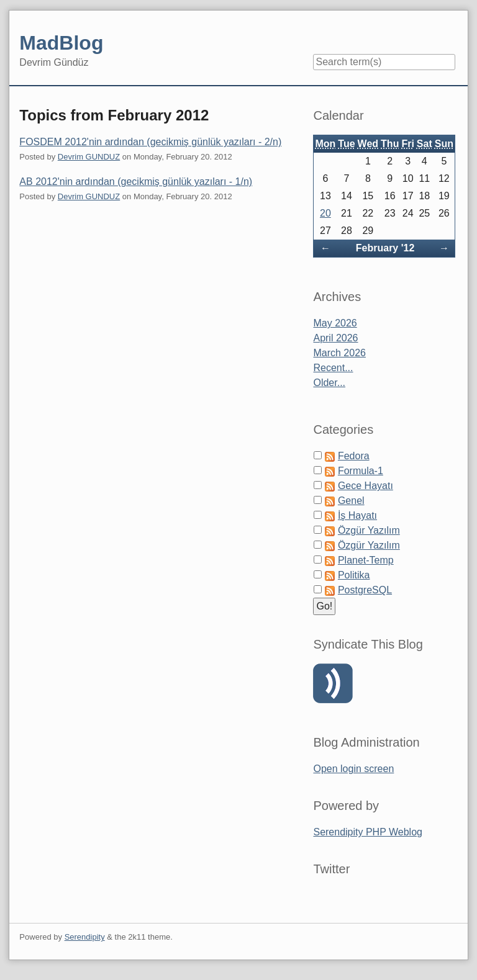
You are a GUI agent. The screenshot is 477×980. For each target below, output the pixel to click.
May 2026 (335, 323)
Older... (329, 383)
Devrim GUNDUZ (89, 157)
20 (325, 213)
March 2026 (339, 353)
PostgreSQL (365, 590)
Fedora (354, 456)
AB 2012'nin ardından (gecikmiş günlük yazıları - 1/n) (136, 182)
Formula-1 (361, 471)
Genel (351, 501)
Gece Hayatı (366, 486)
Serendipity (85, 937)
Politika (354, 575)
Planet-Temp (366, 560)
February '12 (385, 248)
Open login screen (353, 769)
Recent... (333, 368)
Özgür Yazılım (369, 530)
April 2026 (335, 338)
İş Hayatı (357, 515)
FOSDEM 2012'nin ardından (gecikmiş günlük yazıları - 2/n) (150, 142)
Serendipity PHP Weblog (368, 832)
